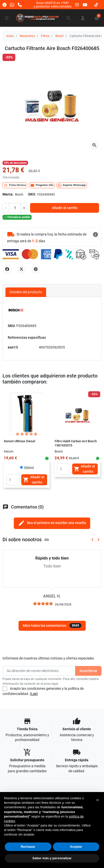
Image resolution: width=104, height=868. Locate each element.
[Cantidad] (15, 208)
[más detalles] (95, 234)
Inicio (10, 36)
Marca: (8, 194)
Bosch (60, 36)
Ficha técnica (15, 185)
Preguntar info (42, 185)
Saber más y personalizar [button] (52, 858)
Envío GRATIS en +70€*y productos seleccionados (53, 5)
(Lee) (34, 694)
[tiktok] (96, 5)
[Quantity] (13, 480)
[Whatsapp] (12, 5)
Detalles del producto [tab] (26, 292)
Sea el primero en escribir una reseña (52, 523)
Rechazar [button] (28, 847)
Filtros (45, 36)
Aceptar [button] (76, 847)
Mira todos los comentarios (52, 625)
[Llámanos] (20, 5)
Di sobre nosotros (26, 539)
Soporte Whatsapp (72, 185)
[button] (69, 18)
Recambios (27, 36)
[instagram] (77, 5)
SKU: (32, 194)
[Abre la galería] (94, 145)
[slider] (43, 603)
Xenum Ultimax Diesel (19, 441)
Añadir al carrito (65, 208)
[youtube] (85, 5)
